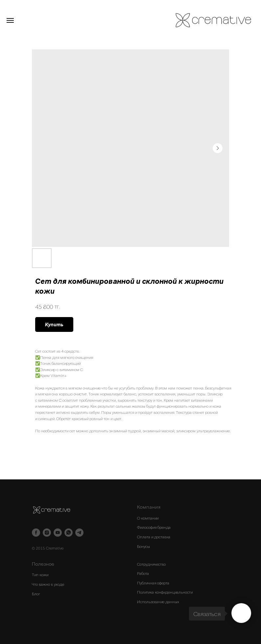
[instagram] (47, 533)
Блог (36, 594)
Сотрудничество (151, 564)
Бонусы (143, 546)
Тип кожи (40, 575)
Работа (143, 573)
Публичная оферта (153, 583)
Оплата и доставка (154, 537)
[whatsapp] (69, 533)
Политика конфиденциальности (165, 592)
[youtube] (58, 533)
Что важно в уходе (48, 584)
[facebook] (36, 533)
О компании (148, 518)
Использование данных (158, 602)
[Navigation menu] (10, 20)
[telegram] (79, 533)
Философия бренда (154, 527)
